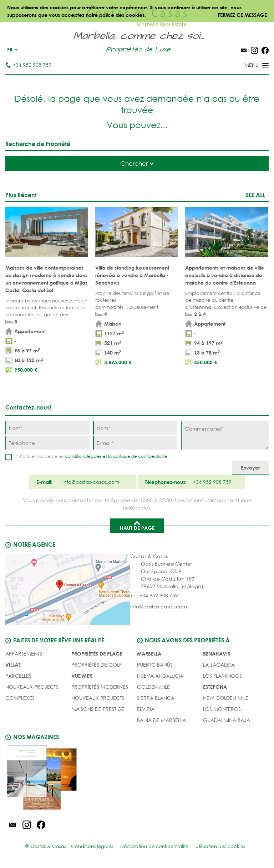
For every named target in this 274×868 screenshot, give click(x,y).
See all (255, 195)
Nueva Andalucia (160, 676)
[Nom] (47, 428)
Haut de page (137, 525)
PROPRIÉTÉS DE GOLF (97, 665)
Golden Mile (153, 687)
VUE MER (82, 676)
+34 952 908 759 (28, 65)
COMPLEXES (20, 698)
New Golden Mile (226, 698)
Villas (13, 665)
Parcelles (18, 676)
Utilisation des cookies (220, 846)
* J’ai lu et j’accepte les (92, 456)
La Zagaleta (219, 665)
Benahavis (217, 654)
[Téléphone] (47, 443)
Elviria (146, 709)
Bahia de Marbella (161, 720)
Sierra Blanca (156, 698)
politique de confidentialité (140, 456)
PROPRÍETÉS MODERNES (100, 687)
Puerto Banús (155, 665)
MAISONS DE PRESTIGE (98, 709)
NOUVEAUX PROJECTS (32, 687)
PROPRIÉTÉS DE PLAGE (97, 654)
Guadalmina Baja (227, 720)
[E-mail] (135, 443)
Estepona (215, 687)
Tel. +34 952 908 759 (154, 595)
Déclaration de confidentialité (154, 846)
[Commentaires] (225, 435)
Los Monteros (222, 709)
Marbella (149, 654)
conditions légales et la (89, 456)
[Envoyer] (250, 468)
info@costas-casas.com (159, 606)
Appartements (24, 654)
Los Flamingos (222, 676)
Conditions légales (92, 846)
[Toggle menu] (247, 66)
